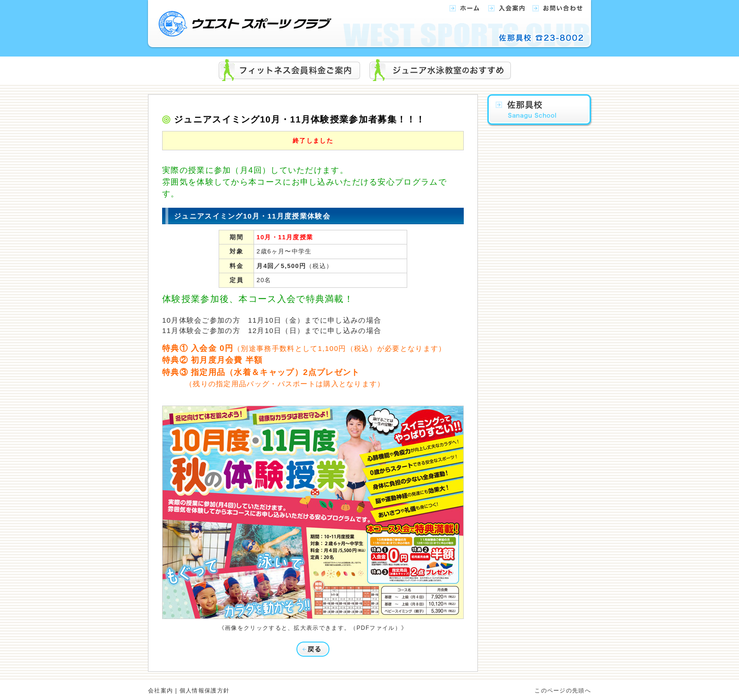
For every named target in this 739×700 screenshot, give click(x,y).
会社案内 (160, 691)
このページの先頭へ (563, 691)
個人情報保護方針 (205, 691)
